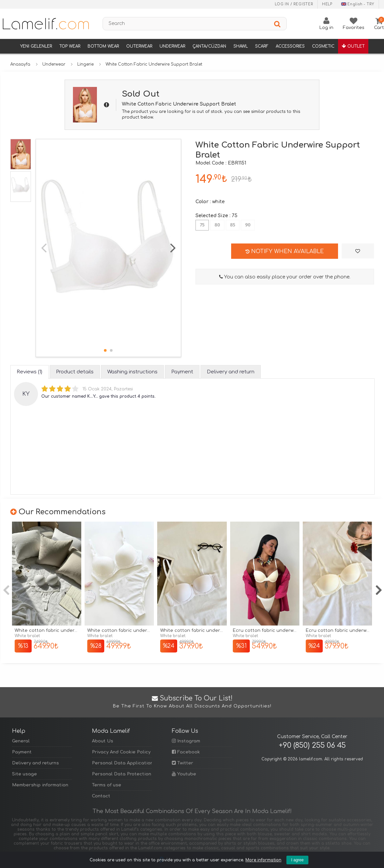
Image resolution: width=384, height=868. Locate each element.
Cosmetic (323, 46)
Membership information (40, 785)
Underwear (172, 46)
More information (263, 860)
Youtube (184, 774)
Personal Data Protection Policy (122, 774)
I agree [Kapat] (297, 860)
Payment (22, 752)
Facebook (186, 752)
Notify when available (285, 251)
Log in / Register (294, 4)
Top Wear (70, 46)
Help (327, 4)
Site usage (24, 774)
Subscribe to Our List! (192, 702)
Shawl (241, 46)
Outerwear (139, 46)
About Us (103, 741)
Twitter (183, 763)
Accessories (290, 46)
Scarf (262, 46)
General (21, 741)
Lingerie (85, 64)
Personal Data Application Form (122, 763)
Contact (101, 796)
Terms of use (107, 785)
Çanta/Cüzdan (209, 46)
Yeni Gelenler (36, 46)
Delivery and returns (35, 763)
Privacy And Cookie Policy (121, 752)
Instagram (186, 741)
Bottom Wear (103, 46)
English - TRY (358, 4)
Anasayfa (20, 64)
